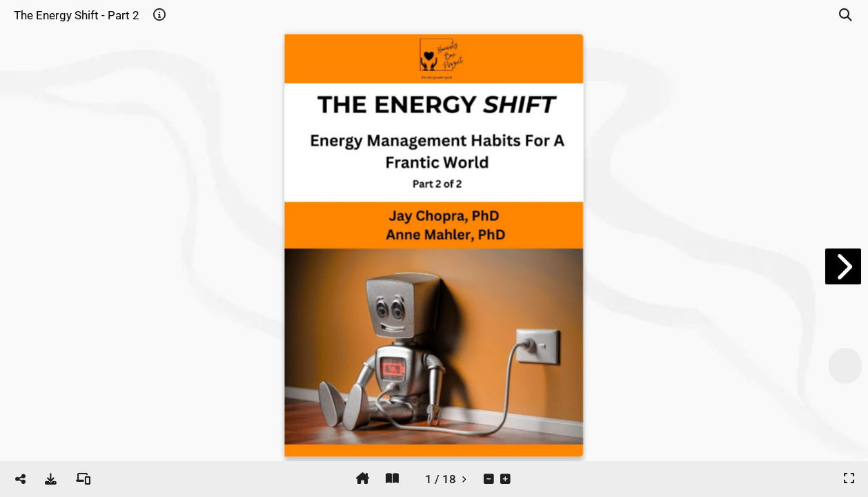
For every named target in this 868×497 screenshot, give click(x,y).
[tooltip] (159, 15)
